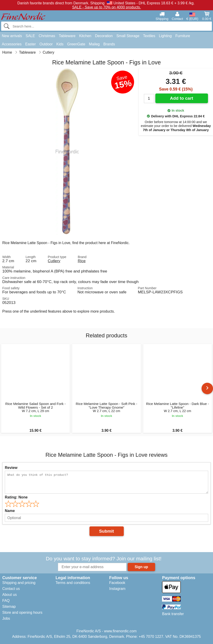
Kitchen (85, 36)
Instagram (117, 589)
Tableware (67, 36)
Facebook (117, 583)
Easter (30, 44)
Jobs (6, 618)
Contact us (11, 589)
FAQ (6, 601)
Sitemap (9, 607)
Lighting (165, 36)
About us (9, 595)
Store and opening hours (22, 612)
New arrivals (12, 36)
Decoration (104, 36)
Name (10, 511)
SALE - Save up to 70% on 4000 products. (106, 7)
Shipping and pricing (19, 583)
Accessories (12, 44)
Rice (82, 261)
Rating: (16, 497)
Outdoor (46, 44)
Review (11, 468)
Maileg (94, 44)
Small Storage (128, 36)
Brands (109, 44)
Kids (60, 44)
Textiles (149, 36)
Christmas (47, 36)
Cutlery (54, 261)
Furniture (183, 36)
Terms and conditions (73, 583)
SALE (30, 36)
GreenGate (76, 44)
